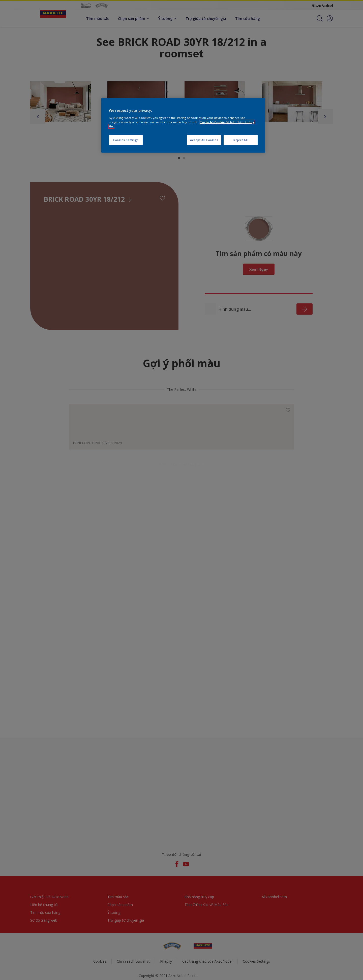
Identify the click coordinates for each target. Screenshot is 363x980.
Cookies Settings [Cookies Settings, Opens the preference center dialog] (126, 140)
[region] (183, 125)
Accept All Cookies (204, 140)
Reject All (241, 140)
